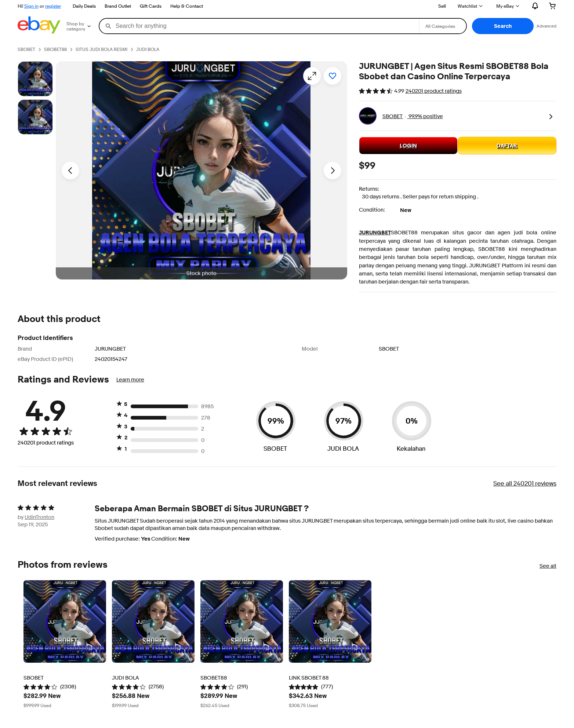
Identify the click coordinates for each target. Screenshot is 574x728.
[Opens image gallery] (312, 76)
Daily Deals (84, 6)
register (53, 6)
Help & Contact (187, 6)
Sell (442, 6)
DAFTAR (507, 146)
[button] (503, 26)
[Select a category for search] (443, 26)
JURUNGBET (375, 233)
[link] (551, 116)
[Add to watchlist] (333, 76)
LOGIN (408, 146)
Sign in (31, 6)
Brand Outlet (118, 6)
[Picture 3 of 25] (35, 117)
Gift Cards (151, 6)
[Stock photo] (35, 79)
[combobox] (259, 26)
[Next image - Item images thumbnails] (333, 171)
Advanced (546, 26)
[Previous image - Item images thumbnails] (70, 171)
